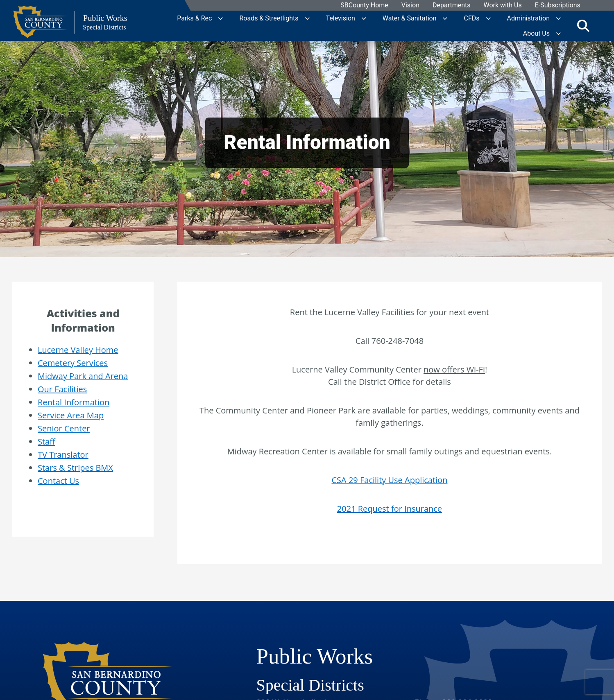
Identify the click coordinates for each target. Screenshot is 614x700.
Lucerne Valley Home (78, 350)
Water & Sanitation (410, 18)
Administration (529, 18)
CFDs (471, 18)
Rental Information (74, 402)
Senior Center (64, 428)
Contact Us (58, 481)
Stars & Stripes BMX (75, 468)
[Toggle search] (583, 26)
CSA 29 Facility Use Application (390, 480)
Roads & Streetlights (269, 18)
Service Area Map (71, 415)
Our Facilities (62, 389)
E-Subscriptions (558, 6)
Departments (452, 6)
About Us (536, 33)
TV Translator (63, 455)
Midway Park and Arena (83, 376)
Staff (46, 441)
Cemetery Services (73, 363)
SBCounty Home (365, 6)
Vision (410, 6)
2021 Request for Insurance (390, 509)
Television (341, 18)
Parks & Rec (194, 18)
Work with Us (503, 6)
